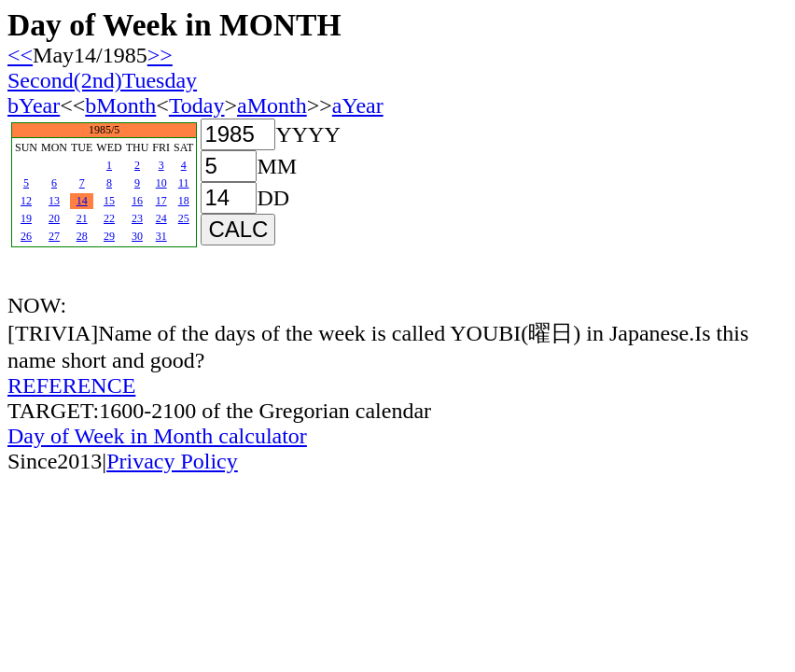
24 (161, 218)
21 (82, 218)
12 (26, 201)
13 (54, 201)
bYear (34, 105)
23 (137, 218)
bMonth (120, 105)
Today (197, 105)
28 (82, 236)
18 (184, 201)
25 (184, 218)
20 (54, 218)
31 (161, 236)
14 (82, 201)
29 (109, 236)
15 (109, 201)
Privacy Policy (172, 461)
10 (161, 183)
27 (54, 236)
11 (184, 183)
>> (160, 55)
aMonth (272, 105)
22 (109, 218)
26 (26, 236)
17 (161, 201)
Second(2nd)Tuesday (102, 80)
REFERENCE (71, 385)
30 (137, 236)
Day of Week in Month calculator (157, 436)
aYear (358, 105)
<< (20, 55)
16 (137, 201)
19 (26, 218)
